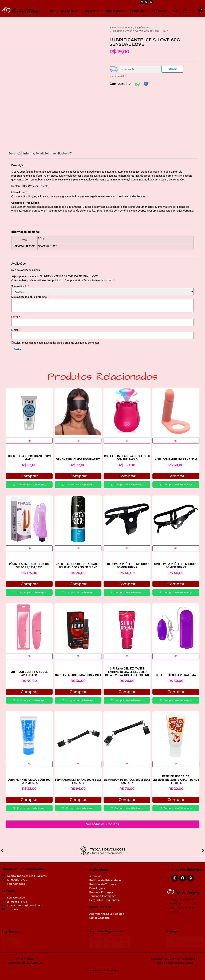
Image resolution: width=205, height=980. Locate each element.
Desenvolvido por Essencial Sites (102, 975)
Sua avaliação (20, 291)
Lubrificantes (143, 28)
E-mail (16, 335)
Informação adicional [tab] (38, 158)
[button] (2, 853)
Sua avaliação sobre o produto (30, 302)
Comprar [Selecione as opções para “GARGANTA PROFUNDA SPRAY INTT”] (78, 697)
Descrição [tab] (16, 158)
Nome (16, 322)
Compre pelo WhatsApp (31, 489)
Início (113, 28)
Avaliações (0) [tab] (63, 158)
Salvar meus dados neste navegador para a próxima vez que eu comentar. (57, 348)
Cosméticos (125, 28)
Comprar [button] (29, 481)
